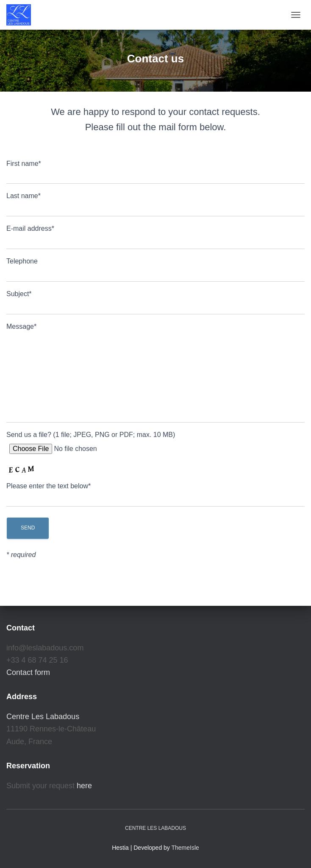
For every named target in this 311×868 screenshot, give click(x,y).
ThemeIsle (185, 848)
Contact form (28, 672)
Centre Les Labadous (43, 717)
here (84, 786)
